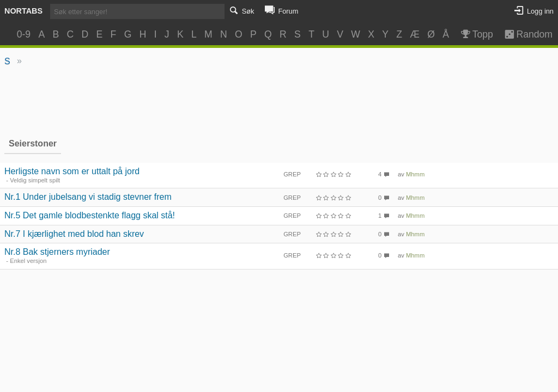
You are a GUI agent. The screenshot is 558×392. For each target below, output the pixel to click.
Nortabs (23, 11)
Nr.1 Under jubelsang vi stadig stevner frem (88, 197)
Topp (476, 34)
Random (523, 34)
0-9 (24, 34)
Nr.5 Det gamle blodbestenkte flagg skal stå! (90, 215)
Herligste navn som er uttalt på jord (72, 171)
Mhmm (415, 174)
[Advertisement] (279, 101)
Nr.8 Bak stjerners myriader (57, 252)
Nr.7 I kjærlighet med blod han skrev (74, 234)
